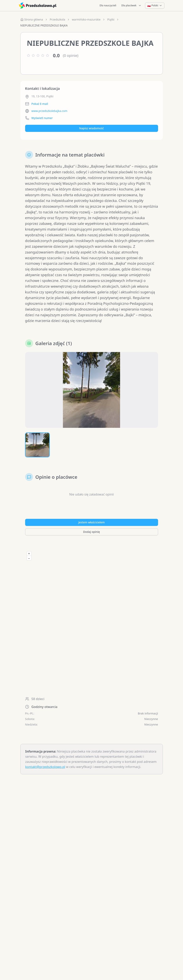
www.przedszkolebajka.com (49, 111)
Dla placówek (132, 5)
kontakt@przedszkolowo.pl (45, 812)
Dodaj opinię (91, 577)
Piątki (111, 19)
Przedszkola (57, 19)
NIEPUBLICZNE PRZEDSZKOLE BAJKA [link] (44, 25)
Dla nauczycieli (108, 5)
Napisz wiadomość (91, 128)
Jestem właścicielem (92, 567)
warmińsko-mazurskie (86, 19)
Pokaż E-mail (40, 104)
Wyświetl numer (42, 118)
